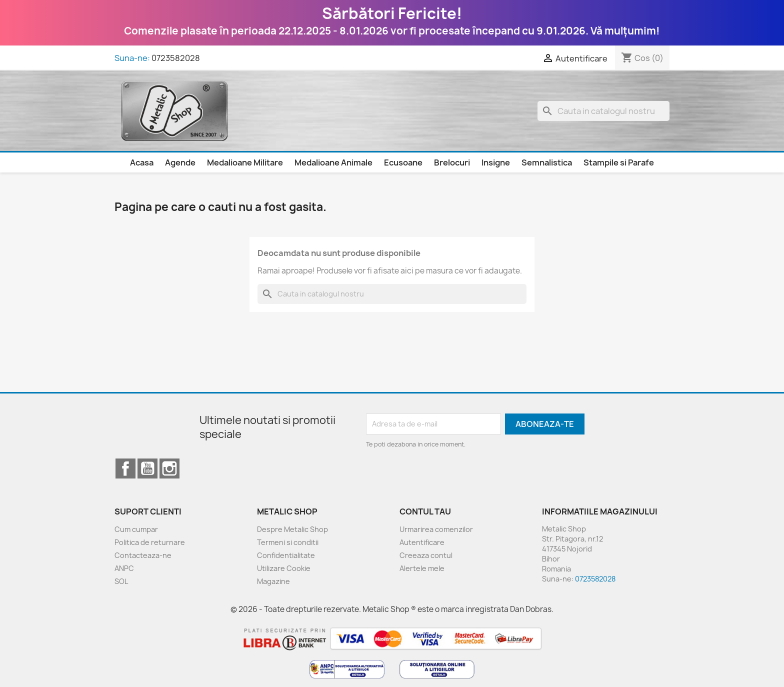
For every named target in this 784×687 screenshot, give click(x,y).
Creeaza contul (426, 555)
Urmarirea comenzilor (436, 529)
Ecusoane (403, 162)
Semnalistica (547, 162)
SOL (121, 581)
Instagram (169, 468)
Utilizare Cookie (284, 568)
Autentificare (422, 542)
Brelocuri (452, 162)
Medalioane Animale (333, 162)
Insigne (496, 162)
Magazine (273, 581)
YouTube (147, 468)
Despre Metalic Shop (292, 529)
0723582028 (176, 58)
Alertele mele (422, 568)
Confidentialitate (286, 555)
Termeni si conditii (288, 542)
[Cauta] (603, 111)
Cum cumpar (136, 529)
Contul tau (425, 511)
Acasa (142, 162)
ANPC (124, 568)
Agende (180, 162)
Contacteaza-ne (143, 555)
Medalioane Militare (245, 162)
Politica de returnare (150, 542)
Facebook (125, 468)
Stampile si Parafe (619, 162)
